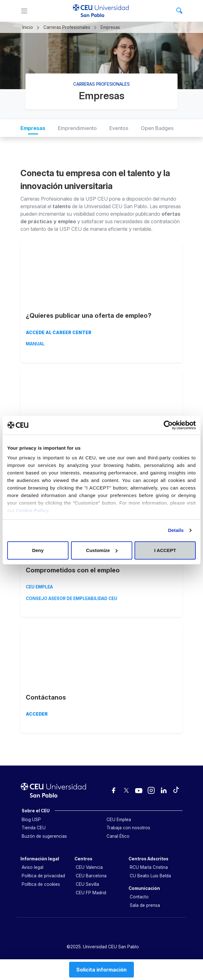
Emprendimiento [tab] (77, 128)
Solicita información (101, 970)
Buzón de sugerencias (44, 836)
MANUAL (35, 344)
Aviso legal (33, 867)
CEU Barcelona (91, 876)
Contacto (139, 897)
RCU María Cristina (149, 867)
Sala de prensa (145, 905)
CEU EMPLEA (39, 587)
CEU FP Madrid (91, 893)
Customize (102, 550)
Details (176, 530)
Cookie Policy (33, 510)
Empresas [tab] (33, 128)
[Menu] (24, 11)
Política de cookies (41, 884)
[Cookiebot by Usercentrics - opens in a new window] (168, 425)
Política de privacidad (43, 876)
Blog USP (31, 820)
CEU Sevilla (87, 884)
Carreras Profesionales (67, 27)
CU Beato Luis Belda (150, 876)
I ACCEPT (165, 550)
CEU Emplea (119, 820)
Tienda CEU (34, 828)
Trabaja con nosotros (128, 828)
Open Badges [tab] (157, 128)
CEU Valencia (89, 867)
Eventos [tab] (119, 128)
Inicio (28, 27)
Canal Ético (118, 836)
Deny (38, 550)
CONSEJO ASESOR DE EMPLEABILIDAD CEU (71, 598)
